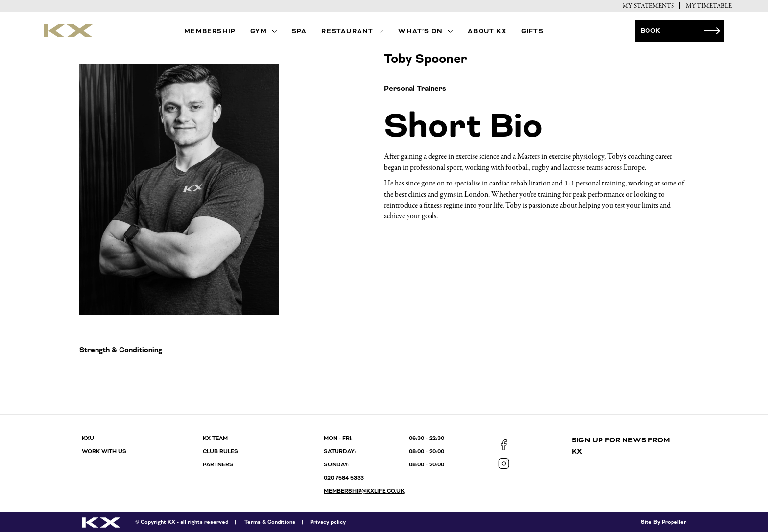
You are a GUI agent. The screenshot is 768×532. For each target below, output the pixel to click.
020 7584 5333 (344, 478)
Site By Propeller (663, 522)
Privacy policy (328, 522)
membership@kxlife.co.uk (364, 491)
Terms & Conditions (270, 522)
